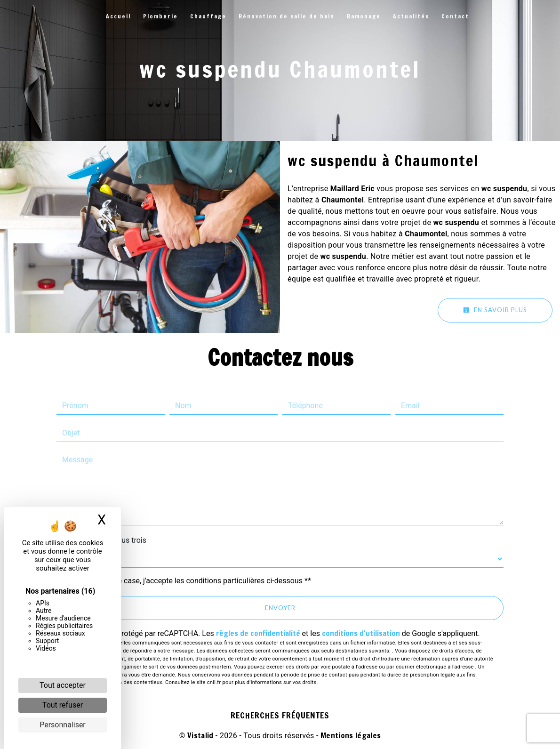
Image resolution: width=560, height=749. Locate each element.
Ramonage (364, 16)
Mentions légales (350, 735)
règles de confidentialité (258, 633)
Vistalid (200, 735)
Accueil (118, 16)
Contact (455, 16)
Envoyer (280, 608)
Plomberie (160, 16)
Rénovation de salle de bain (287, 16)
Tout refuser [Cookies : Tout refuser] (63, 705)
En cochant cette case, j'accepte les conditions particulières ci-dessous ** (188, 581)
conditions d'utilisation (361, 633)
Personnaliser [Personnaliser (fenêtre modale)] (63, 725)
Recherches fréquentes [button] (280, 715)
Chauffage (208, 16)
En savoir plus (495, 310)
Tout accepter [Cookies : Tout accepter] (63, 685)
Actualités (411, 16)
